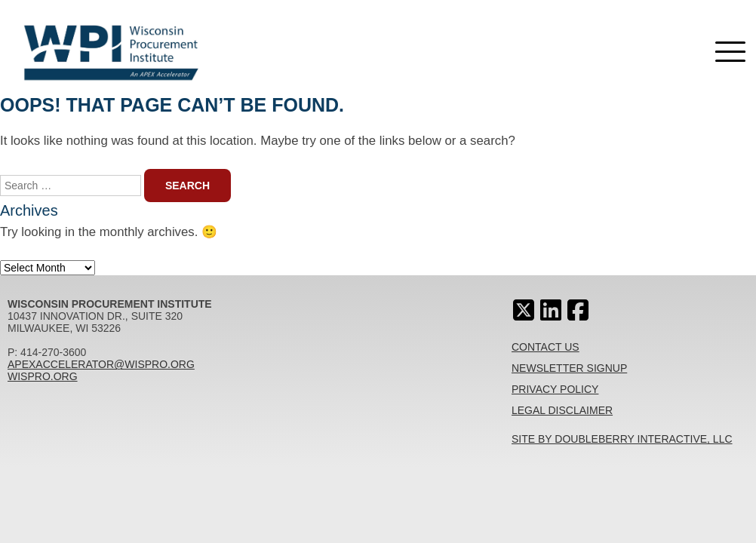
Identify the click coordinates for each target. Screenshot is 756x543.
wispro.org (43, 376)
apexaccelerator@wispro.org (101, 364)
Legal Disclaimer (562, 410)
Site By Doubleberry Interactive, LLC (622, 439)
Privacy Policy (555, 389)
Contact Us (545, 347)
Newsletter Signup (569, 368)
